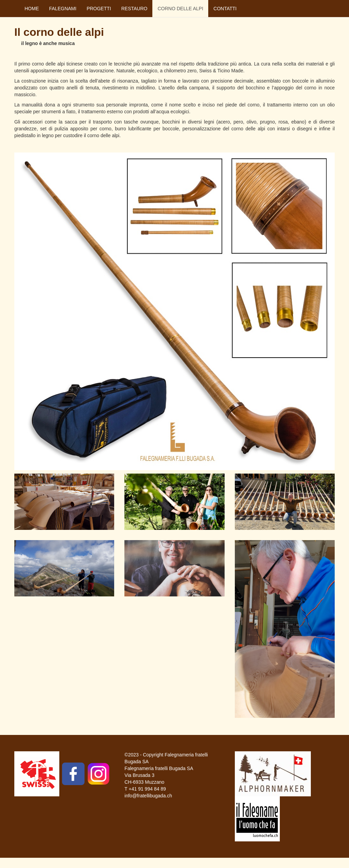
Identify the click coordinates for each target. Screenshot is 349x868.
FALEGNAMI (63, 9)
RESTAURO (134, 9)
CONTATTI (225, 9)
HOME (32, 9)
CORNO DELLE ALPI (180, 9)
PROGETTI (99, 9)
